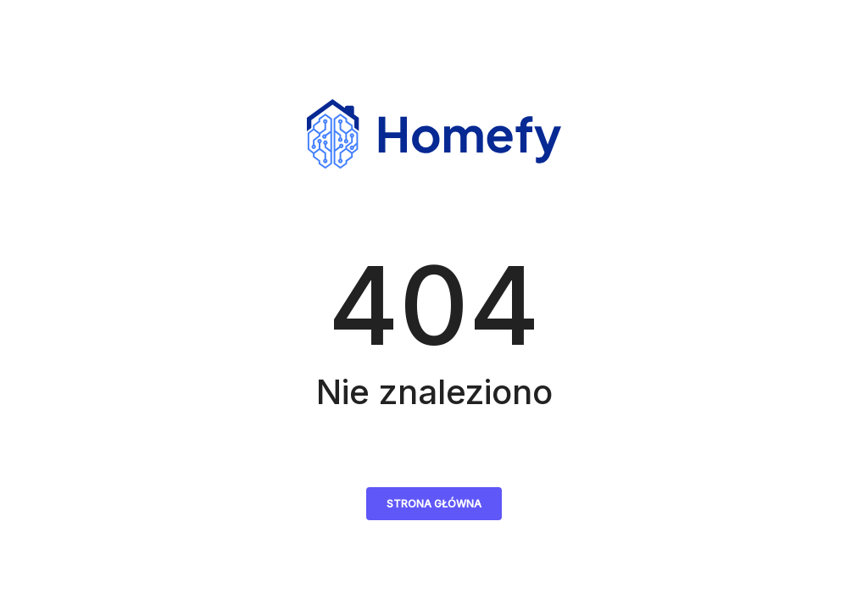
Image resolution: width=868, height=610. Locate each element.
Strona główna (434, 504)
